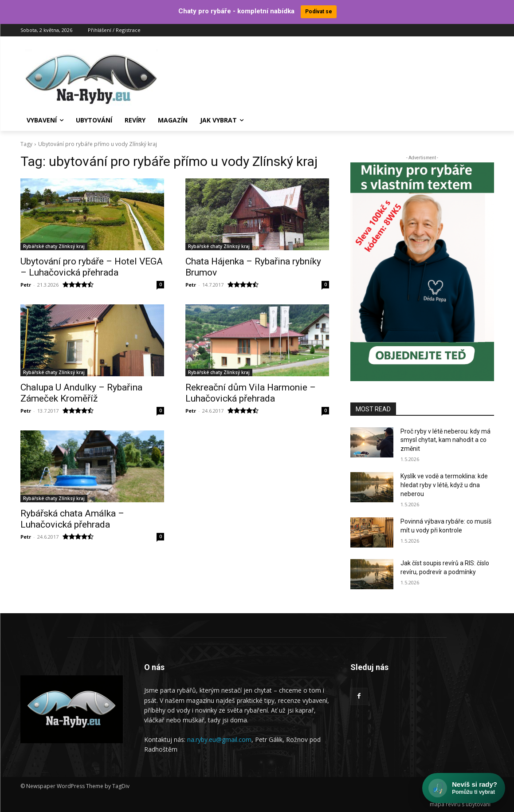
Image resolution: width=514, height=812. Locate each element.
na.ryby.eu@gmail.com (219, 739)
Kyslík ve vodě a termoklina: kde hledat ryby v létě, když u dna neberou (444, 485)
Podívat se (319, 12)
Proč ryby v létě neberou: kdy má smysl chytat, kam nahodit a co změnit (445, 440)
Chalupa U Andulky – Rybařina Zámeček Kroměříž (81, 393)
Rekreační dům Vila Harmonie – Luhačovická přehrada (251, 393)
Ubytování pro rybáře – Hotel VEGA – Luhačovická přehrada (92, 267)
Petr (26, 285)
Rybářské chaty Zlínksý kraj (54, 246)
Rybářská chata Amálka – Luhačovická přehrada (72, 519)
